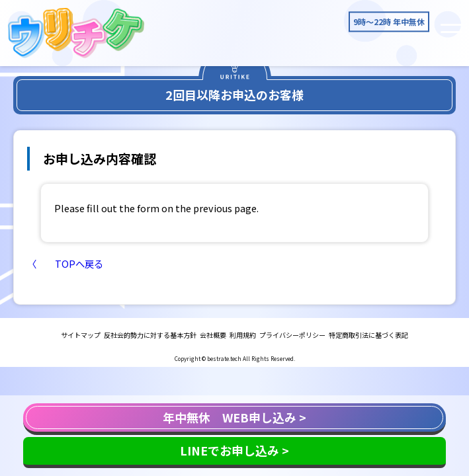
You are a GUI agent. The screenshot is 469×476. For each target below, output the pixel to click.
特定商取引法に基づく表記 (368, 335)
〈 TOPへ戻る (65, 263)
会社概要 (213, 335)
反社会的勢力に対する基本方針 (150, 335)
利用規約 (243, 335)
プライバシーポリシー (292, 335)
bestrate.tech (224, 358)
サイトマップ (81, 335)
